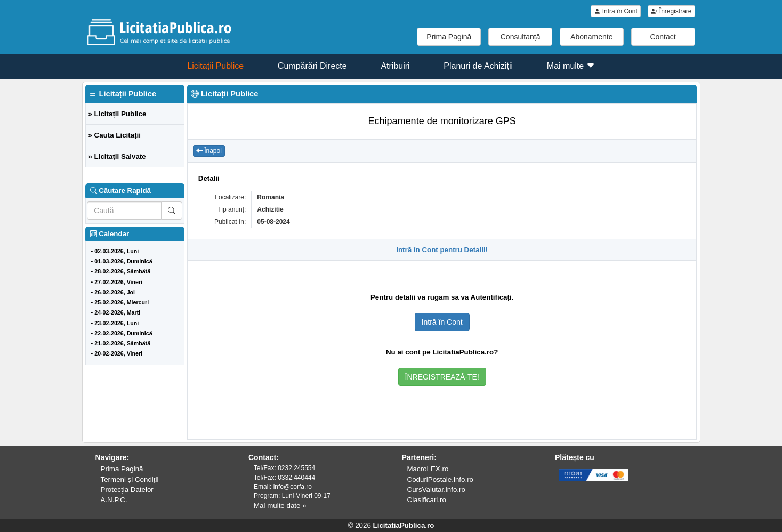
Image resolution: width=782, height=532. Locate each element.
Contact (663, 37)
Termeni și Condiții (130, 479)
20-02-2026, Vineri (118, 353)
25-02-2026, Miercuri (122, 302)
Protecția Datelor (127, 490)
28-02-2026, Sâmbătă (122, 271)
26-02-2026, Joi (115, 292)
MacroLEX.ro (428, 469)
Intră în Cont (615, 11)
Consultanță (521, 37)
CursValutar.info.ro (436, 490)
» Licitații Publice (118, 114)
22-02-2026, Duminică (123, 333)
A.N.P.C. (114, 500)
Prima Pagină (449, 37)
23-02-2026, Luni (116, 323)
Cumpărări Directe (312, 66)
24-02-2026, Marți (117, 312)
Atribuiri (395, 66)
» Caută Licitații (115, 135)
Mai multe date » (280, 506)
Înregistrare (671, 11)
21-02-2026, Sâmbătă (122, 343)
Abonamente (591, 37)
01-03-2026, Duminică (123, 261)
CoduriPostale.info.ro (440, 479)
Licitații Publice (215, 66)
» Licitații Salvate (117, 156)
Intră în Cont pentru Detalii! (442, 250)
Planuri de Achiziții (478, 66)
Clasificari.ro (427, 500)
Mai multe (571, 66)
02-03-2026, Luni (116, 251)
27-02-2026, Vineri (118, 282)
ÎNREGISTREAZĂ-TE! (442, 377)
